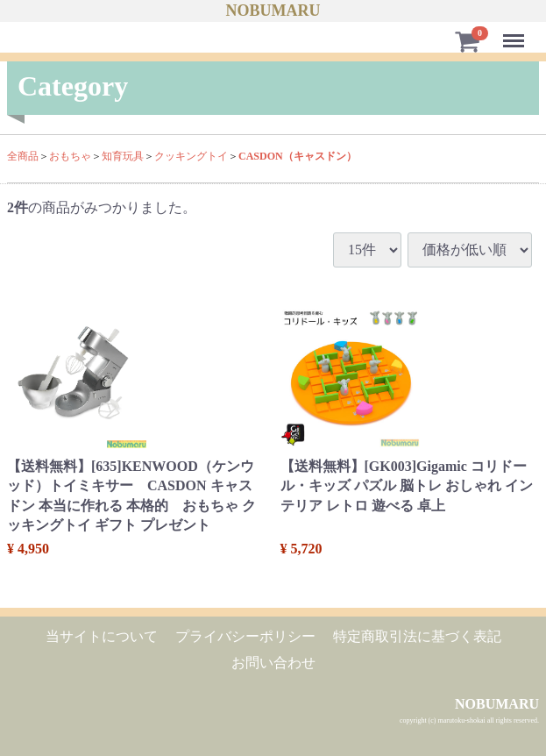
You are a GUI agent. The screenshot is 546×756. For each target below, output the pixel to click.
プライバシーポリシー (245, 636)
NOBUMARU (273, 11)
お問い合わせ (273, 663)
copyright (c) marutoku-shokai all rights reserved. (469, 720)
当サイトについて (102, 636)
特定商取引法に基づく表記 (417, 636)
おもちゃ (70, 156)
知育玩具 (123, 156)
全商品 (23, 156)
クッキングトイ (191, 156)
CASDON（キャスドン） (298, 156)
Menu (517, 33)
